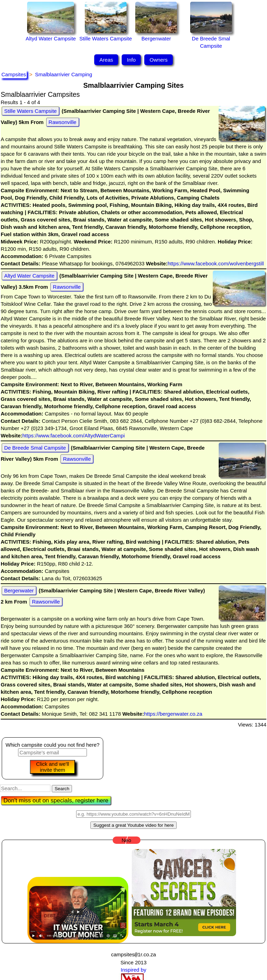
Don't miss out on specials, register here (56, 800)
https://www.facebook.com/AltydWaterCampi (74, 435)
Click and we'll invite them (53, 767)
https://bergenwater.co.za (173, 714)
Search (62, 789)
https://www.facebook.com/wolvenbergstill (216, 263)
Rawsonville (63, 122)
